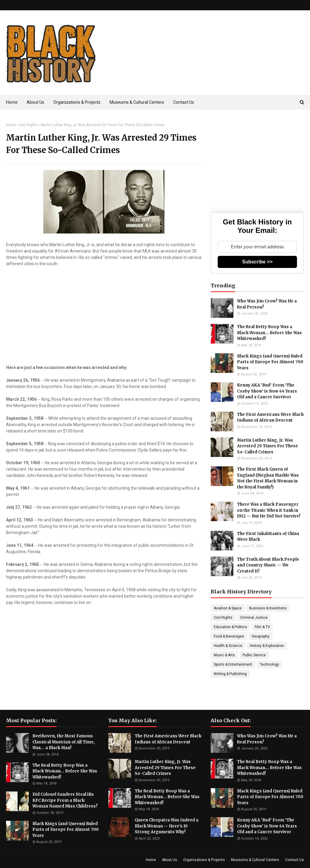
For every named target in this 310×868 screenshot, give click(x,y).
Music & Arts (224, 655)
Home (11, 125)
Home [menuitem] (12, 102)
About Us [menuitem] (35, 102)
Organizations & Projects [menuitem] (77, 102)
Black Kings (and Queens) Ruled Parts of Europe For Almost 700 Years (270, 362)
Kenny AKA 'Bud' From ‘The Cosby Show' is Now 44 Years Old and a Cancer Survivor (267, 391)
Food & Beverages (229, 636)
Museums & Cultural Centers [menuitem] (137, 102)
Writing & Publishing (230, 674)
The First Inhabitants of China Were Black (268, 537)
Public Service (254, 655)
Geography (261, 636)
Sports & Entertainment (233, 664)
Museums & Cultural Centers (255, 860)
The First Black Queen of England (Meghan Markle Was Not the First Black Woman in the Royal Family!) (268, 478)
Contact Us (295, 860)
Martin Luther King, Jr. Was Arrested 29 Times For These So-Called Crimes (267, 446)
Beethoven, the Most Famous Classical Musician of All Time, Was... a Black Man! (64, 742)
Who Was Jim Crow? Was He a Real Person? (267, 304)
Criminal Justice (254, 618)
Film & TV (262, 627)
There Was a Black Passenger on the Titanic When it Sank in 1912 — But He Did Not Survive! (269, 510)
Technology (269, 664)
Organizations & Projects (204, 860)
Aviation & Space (228, 608)
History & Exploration (267, 646)
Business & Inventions (268, 608)
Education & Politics (230, 627)
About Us (170, 860)
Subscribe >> (257, 262)
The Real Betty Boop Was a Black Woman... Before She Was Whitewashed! (269, 333)
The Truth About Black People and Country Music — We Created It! (268, 565)
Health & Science (228, 646)
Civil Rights (28, 125)
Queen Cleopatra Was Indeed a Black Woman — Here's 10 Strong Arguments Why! (167, 826)
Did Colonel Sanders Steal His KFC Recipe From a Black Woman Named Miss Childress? (65, 800)
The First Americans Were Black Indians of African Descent (270, 418)
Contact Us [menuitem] (184, 102)
